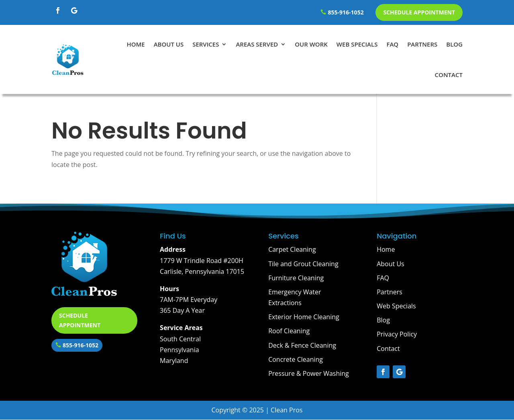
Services (206, 44)
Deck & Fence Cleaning (302, 345)
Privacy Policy (397, 334)
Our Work (311, 44)
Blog (454, 44)
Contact (449, 75)
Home (136, 44)
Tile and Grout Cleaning (303, 264)
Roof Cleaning (289, 331)
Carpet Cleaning (292, 249)
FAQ (392, 44)
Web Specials (357, 44)
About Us (169, 44)
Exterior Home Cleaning (304, 317)
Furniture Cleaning (296, 278)
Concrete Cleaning (296, 359)
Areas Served (257, 44)
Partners (422, 44)
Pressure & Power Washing (309, 373)
